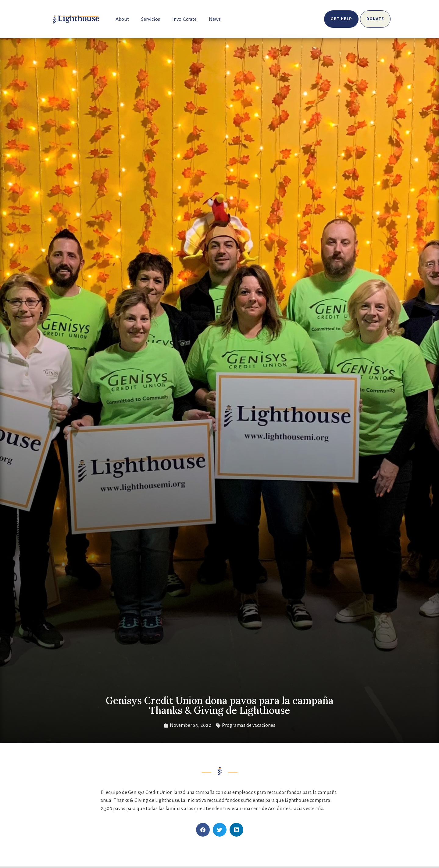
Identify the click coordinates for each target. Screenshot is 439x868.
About (122, 19)
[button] (203, 830)
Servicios (151, 19)
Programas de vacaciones (249, 725)
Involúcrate (184, 19)
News (215, 19)
